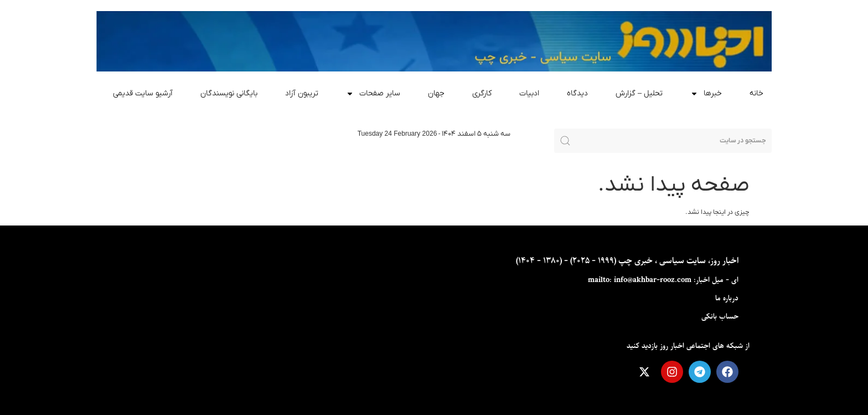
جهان (436, 93)
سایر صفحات (373, 94)
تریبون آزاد (302, 93)
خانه (756, 93)
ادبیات (529, 93)
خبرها (706, 94)
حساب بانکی (720, 317)
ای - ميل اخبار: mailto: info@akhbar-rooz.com (663, 280)
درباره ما (727, 298)
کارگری (482, 93)
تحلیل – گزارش (639, 93)
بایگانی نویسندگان (229, 93)
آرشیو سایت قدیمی (143, 93)
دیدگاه (577, 93)
